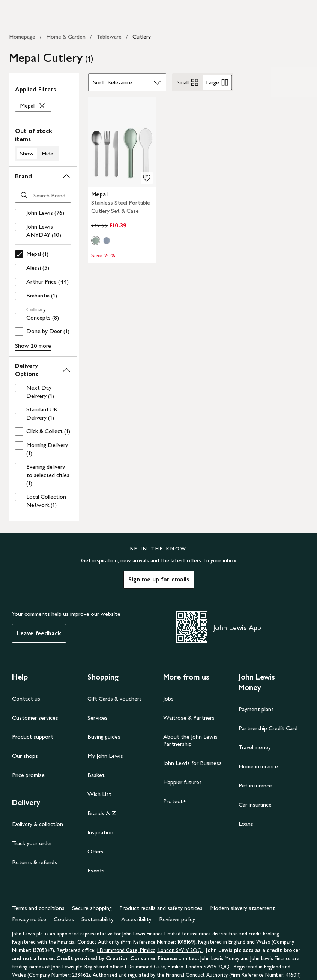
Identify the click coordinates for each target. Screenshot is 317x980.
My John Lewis (105, 756)
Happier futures (183, 782)
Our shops (25, 756)
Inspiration (100, 832)
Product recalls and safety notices (161, 908)
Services (98, 718)
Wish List (99, 794)
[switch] (43, 144)
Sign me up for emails (159, 579)
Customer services (35, 718)
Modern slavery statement (243, 908)
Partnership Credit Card (268, 728)
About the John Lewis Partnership (190, 740)
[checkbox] (43, 213)
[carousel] (122, 142)
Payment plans (256, 709)
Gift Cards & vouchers (115, 698)
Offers (95, 851)
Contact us (26, 698)
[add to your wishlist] (147, 178)
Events (96, 870)
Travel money (255, 747)
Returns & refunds (35, 862)
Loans (246, 824)
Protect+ (175, 801)
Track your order (32, 843)
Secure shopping (92, 908)
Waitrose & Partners (189, 718)
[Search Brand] (43, 195)
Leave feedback (39, 633)
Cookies (64, 919)
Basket (96, 775)
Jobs (168, 698)
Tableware (109, 37)
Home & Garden (66, 37)
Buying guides (104, 737)
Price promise (28, 775)
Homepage (22, 37)
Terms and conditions (38, 908)
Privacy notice (29, 919)
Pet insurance (255, 785)
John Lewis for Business (192, 763)
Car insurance (255, 804)
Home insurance (258, 766)
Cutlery (142, 37)
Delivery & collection (38, 824)
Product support (33, 737)
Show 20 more (33, 346)
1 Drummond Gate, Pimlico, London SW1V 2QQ (150, 950)
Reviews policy (177, 919)
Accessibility (136, 919)
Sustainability (98, 919)
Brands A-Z (102, 813)
